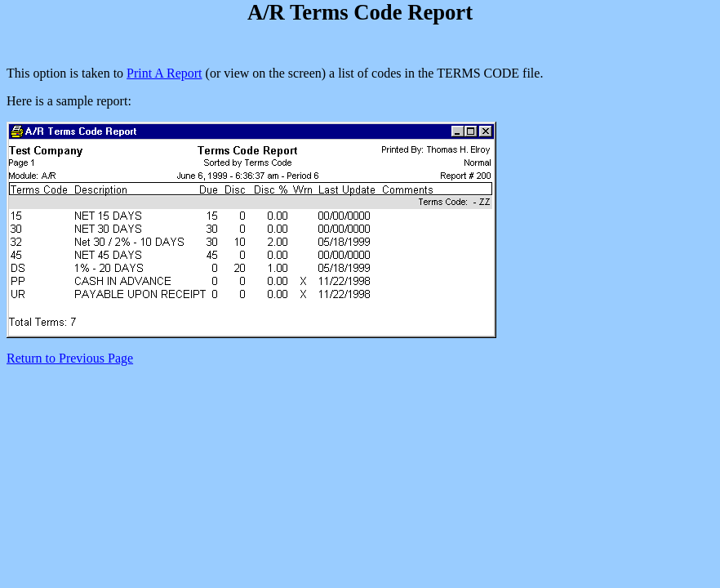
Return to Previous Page (70, 358)
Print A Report (164, 73)
